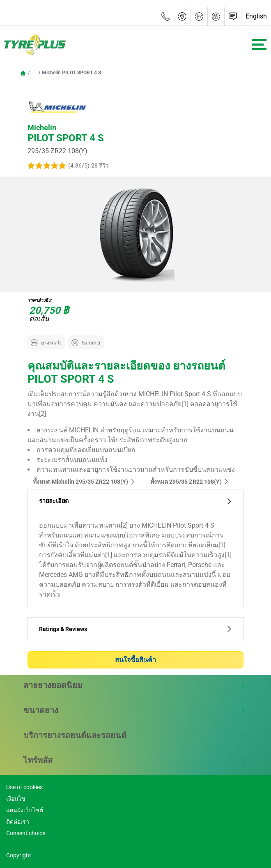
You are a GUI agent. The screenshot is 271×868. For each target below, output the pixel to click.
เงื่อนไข (16, 799)
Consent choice (26, 833)
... (34, 73)
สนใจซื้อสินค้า (135, 660)
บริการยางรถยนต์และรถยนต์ (134, 735)
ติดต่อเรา (18, 822)
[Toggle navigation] (259, 45)
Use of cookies (24, 787)
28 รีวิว (100, 165)
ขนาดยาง (134, 710)
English (256, 16)
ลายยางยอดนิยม (134, 685)
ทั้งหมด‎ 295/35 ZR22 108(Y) (190, 482)
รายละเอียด (135, 501)
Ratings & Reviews (135, 629)
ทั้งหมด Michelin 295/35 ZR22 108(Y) (84, 482)
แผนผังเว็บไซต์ (25, 810)
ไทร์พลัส (134, 760)
